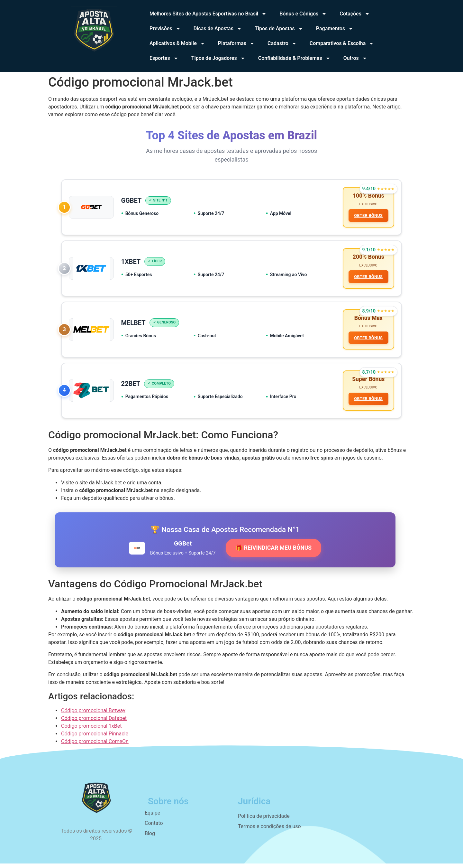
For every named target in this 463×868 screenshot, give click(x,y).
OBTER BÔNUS (368, 216)
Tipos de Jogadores (218, 58)
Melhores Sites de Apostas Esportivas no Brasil (208, 14)
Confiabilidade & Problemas (294, 58)
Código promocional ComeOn (95, 746)
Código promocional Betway (93, 715)
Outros (355, 58)
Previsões (165, 29)
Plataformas (236, 43)
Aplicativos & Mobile (177, 43)
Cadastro (282, 43)
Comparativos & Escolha (342, 43)
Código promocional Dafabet (94, 723)
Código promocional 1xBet (91, 730)
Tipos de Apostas (279, 29)
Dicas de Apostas (218, 29)
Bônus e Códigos (303, 14)
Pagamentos (335, 29)
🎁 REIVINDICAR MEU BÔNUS (273, 553)
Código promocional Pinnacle (95, 738)
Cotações (355, 14)
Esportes (164, 58)
